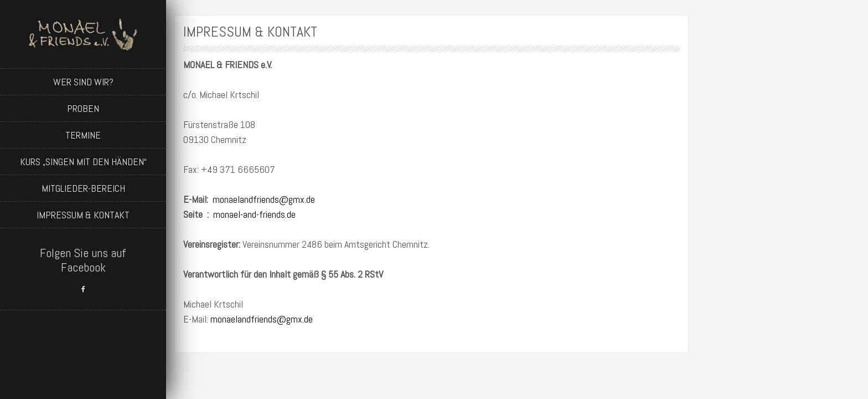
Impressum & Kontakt (83, 215)
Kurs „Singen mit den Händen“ (83, 162)
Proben (83, 108)
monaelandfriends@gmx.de (264, 199)
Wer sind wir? (83, 82)
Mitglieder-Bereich (83, 188)
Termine (83, 135)
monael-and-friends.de (254, 214)
